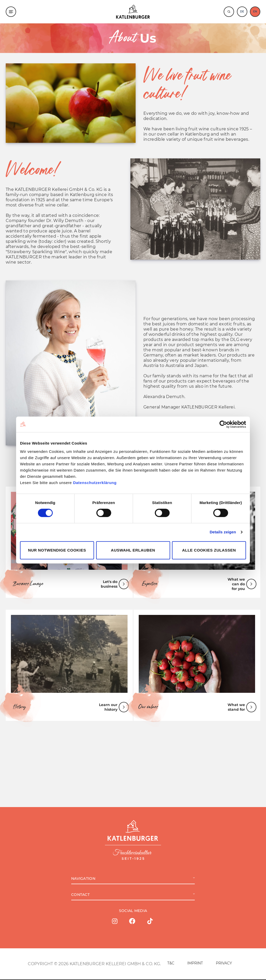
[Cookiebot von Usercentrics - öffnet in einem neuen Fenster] (223, 424)
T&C (171, 964)
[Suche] (229, 12)
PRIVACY (224, 964)
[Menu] (11, 12)
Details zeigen (223, 532)
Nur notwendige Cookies (57, 550)
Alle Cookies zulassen (209, 550)
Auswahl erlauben (133, 550)
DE (242, 12)
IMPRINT (195, 964)
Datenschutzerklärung (95, 483)
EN (255, 12)
